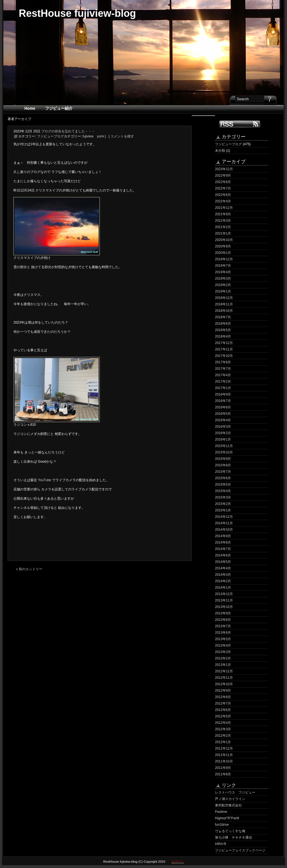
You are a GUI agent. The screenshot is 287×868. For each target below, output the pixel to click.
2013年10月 (224, 607)
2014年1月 (223, 588)
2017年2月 (223, 382)
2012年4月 (223, 723)
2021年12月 (224, 208)
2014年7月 (223, 549)
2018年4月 (223, 336)
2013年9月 (223, 613)
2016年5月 (223, 414)
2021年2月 (223, 227)
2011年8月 (223, 774)
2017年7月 (223, 369)
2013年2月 (223, 658)
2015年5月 (223, 485)
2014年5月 (223, 562)
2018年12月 (224, 298)
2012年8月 (223, 697)
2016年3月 (223, 427)
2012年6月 (223, 710)
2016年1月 (223, 439)
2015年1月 (223, 510)
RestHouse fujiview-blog (77, 13)
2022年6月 (223, 195)
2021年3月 (223, 221)
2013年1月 (223, 665)
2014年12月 (224, 517)
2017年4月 (223, 375)
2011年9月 (223, 768)
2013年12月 (224, 594)
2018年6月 (223, 324)
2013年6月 (223, 633)
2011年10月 (224, 761)
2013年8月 (223, 620)
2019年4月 (223, 272)
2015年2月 (223, 504)
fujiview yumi (93, 136)
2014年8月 (223, 542)
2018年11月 (224, 304)
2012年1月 (223, 742)
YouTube (45, 480)
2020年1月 (223, 253)
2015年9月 (223, 459)
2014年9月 (223, 536)
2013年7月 (223, 626)
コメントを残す (122, 136)
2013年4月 (223, 645)
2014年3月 (223, 575)
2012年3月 (223, 729)
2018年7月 (223, 317)
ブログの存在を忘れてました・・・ (68, 131)
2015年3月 (223, 497)
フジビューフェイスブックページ (240, 850)
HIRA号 (221, 844)
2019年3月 (223, 279)
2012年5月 (223, 716)
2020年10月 (224, 240)
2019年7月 (223, 266)
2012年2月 (223, 736)
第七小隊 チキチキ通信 (233, 837)
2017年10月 (224, 356)
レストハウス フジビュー (235, 792)
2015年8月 (223, 465)
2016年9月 (223, 394)
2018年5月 (223, 330)
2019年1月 (223, 291)
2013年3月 (223, 652)
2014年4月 (223, 568)
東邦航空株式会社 (228, 805)
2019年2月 (223, 285)
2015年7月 (223, 472)
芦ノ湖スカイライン (230, 799)
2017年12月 (224, 343)
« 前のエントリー (29, 569)
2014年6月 (223, 555)
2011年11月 (224, 755)
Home (30, 108)
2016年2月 (223, 433)
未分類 (220, 151)
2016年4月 (223, 420)
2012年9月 (223, 691)
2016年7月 (223, 401)
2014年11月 (224, 523)
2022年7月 (223, 188)
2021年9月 (223, 214)
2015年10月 (224, 452)
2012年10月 (224, 684)
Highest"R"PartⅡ (227, 818)
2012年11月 (224, 678)
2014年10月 (224, 530)
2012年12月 (224, 671)
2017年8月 (223, 362)
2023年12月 (224, 169)
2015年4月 (223, 491)
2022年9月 (223, 176)
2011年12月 (224, 748)
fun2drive (222, 825)
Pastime (221, 812)
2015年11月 (224, 446)
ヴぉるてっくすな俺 (230, 831)
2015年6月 (223, 478)
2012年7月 (223, 703)
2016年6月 (223, 407)
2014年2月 (223, 581)
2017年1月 (223, 388)
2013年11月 (224, 600)
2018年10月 (224, 311)
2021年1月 (223, 233)
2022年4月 (223, 201)
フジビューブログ (228, 144)
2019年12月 (224, 259)
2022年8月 (223, 182)
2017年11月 (224, 349)
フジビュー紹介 (59, 108)
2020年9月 (223, 246)
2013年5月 (223, 639)
